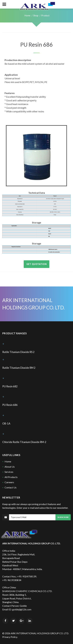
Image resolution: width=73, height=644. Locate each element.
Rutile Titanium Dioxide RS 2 (18, 352)
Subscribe (63, 517)
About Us (10, 467)
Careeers (9, 482)
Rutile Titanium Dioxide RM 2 (19, 368)
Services (9, 472)
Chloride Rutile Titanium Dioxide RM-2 (24, 442)
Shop (36, 15)
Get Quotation (37, 264)
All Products (11, 477)
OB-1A (6, 423)
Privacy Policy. (10, 637)
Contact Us (11, 487)
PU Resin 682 (10, 386)
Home (27, 15)
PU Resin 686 (10, 405)
